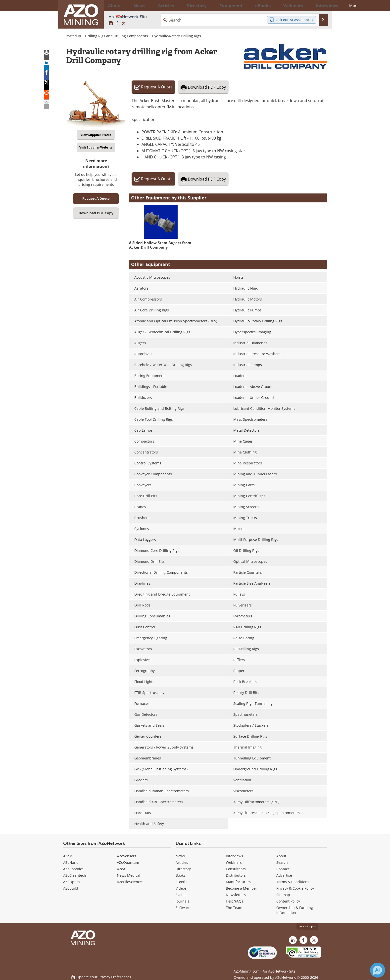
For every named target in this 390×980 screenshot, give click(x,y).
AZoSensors (127, 856)
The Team (234, 908)
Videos (181, 888)
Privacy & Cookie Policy (295, 888)
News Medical (129, 875)
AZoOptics (72, 882)
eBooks (181, 882)
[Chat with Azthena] (378, 970)
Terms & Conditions (293, 882)
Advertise (284, 875)
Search (282, 862)
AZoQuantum (128, 862)
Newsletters (236, 895)
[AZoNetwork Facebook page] (117, 23)
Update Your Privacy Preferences (101, 974)
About (281, 856)
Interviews (234, 856)
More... (320, 5)
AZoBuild (71, 888)
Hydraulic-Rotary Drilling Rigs (176, 36)
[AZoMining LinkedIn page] (111, 23)
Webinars (234, 862)
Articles (182, 862)
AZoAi (122, 869)
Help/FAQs (235, 901)
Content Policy (288, 901)
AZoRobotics (73, 869)
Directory (181, 5)
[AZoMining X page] (124, 23)
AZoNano (71, 862)
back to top (307, 926)
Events (181, 895)
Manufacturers (238, 882)
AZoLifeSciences (130, 882)
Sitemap (283, 895)
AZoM (68, 856)
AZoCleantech (75, 875)
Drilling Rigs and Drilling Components (117, 36)
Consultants (236, 869)
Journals (182, 901)
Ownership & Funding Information (295, 910)
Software (183, 908)
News (180, 856)
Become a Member (242, 888)
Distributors (236, 875)
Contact (283, 869)
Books (180, 875)
